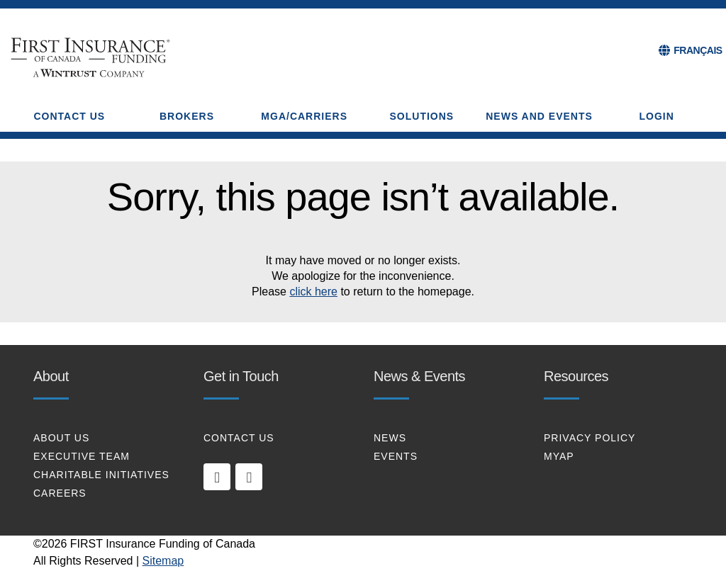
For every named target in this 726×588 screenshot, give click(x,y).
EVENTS (396, 456)
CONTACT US (239, 438)
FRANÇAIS (698, 50)
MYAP (559, 456)
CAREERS (60, 493)
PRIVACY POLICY (590, 438)
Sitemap (163, 561)
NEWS (390, 438)
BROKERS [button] (187, 116)
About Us (61, 438)
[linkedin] (217, 477)
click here (313, 292)
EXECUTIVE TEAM (82, 456)
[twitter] (249, 477)
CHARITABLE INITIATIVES (101, 475)
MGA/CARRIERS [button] (304, 116)
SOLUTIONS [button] (422, 116)
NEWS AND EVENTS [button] (539, 116)
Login (657, 116)
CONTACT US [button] (69, 116)
